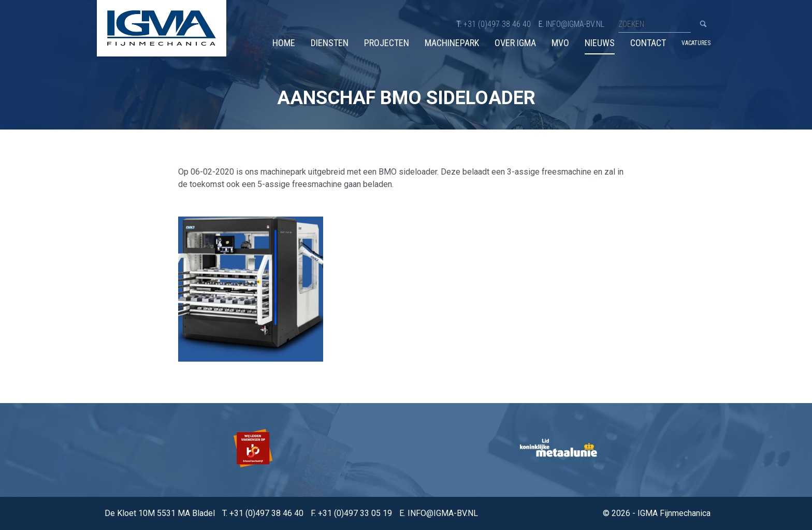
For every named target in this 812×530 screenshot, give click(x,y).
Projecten (387, 43)
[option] (254, 450)
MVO (560, 43)
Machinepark (452, 43)
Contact (648, 43)
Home (284, 43)
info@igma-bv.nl (575, 24)
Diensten (330, 43)
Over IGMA (515, 43)
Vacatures (696, 43)
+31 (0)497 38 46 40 (497, 24)
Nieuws (600, 43)
